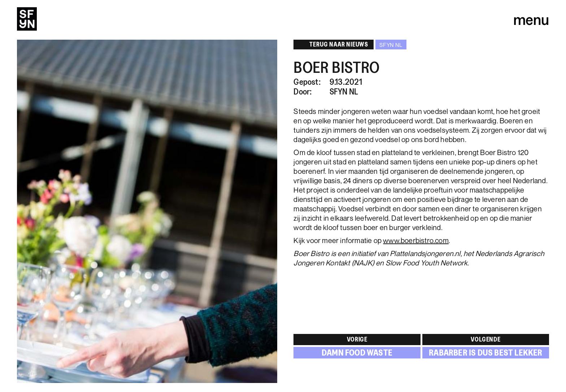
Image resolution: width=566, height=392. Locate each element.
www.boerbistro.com (416, 240)
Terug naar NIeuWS (333, 44)
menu (531, 19)
